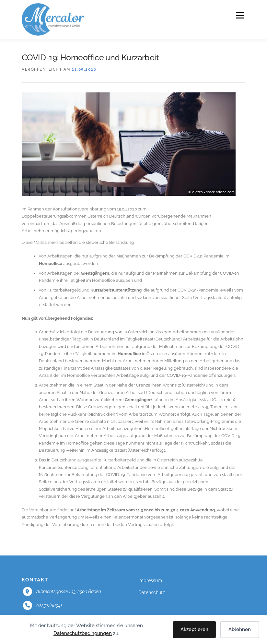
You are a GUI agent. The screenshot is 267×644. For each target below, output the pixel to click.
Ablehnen (240, 629)
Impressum (150, 580)
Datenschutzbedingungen (83, 633)
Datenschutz (152, 592)
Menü (240, 15)
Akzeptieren (194, 629)
